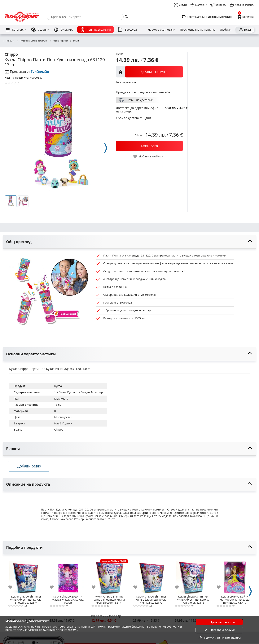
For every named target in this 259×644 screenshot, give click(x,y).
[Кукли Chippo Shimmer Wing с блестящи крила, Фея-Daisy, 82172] (151, 577)
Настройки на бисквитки (219, 638)
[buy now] (149, 146)
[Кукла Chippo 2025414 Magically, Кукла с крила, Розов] (68, 577)
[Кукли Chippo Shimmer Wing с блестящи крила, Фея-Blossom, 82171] (110, 577)
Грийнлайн (40, 72)
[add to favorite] (12, 588)
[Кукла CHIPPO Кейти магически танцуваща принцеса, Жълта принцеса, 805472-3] (235, 577)
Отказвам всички (219, 630)
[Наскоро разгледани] (162, 30)
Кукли (74, 41)
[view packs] (149, 72)
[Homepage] (22, 17)
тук (75, 630)
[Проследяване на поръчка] (198, 30)
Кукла (58, 386)
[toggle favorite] (148, 157)
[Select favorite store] (207, 17)
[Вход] (245, 30)
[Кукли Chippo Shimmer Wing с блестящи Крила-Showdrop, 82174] (26, 577)
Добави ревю (30, 467)
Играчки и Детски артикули (31, 41)
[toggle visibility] (129, 242)
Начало (8, 41)
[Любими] (226, 30)
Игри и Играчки (59, 41)
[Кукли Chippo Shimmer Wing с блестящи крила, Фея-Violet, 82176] (193, 577)
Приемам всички (219, 622)
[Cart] (245, 17)
